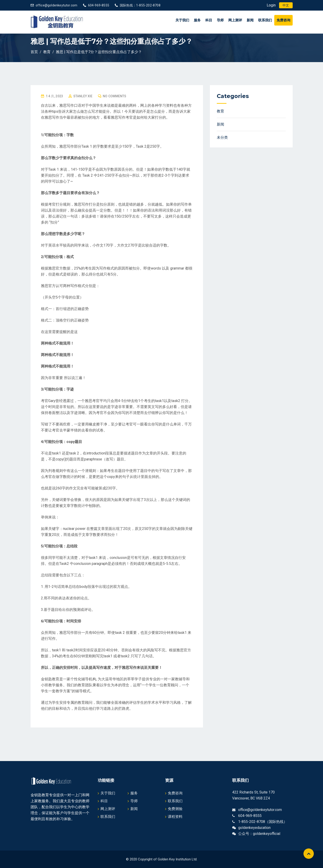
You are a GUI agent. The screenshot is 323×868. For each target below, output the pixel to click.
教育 (220, 111)
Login (271, 5)
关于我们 (182, 20)
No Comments (114, 96)
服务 (197, 20)
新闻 (250, 20)
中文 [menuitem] (286, 5)
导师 (220, 20)
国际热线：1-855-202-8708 (140, 5)
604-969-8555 (99, 5)
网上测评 (235, 20)
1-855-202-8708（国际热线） (263, 822)
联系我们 (265, 20)
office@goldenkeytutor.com (57, 5)
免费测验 (175, 809)
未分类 (222, 137)
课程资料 (175, 817)
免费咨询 (283, 20)
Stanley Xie (83, 96)
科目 (209, 20)
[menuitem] (286, 5)
